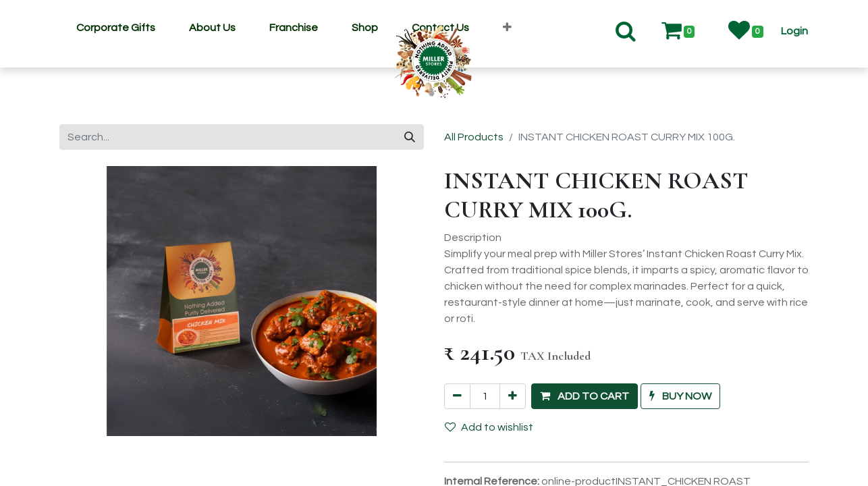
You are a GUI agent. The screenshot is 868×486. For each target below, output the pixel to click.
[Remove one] (457, 396)
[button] (507, 28)
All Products (474, 137)
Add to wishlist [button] (489, 427)
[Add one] (513, 396)
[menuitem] (116, 28)
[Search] (410, 137)
